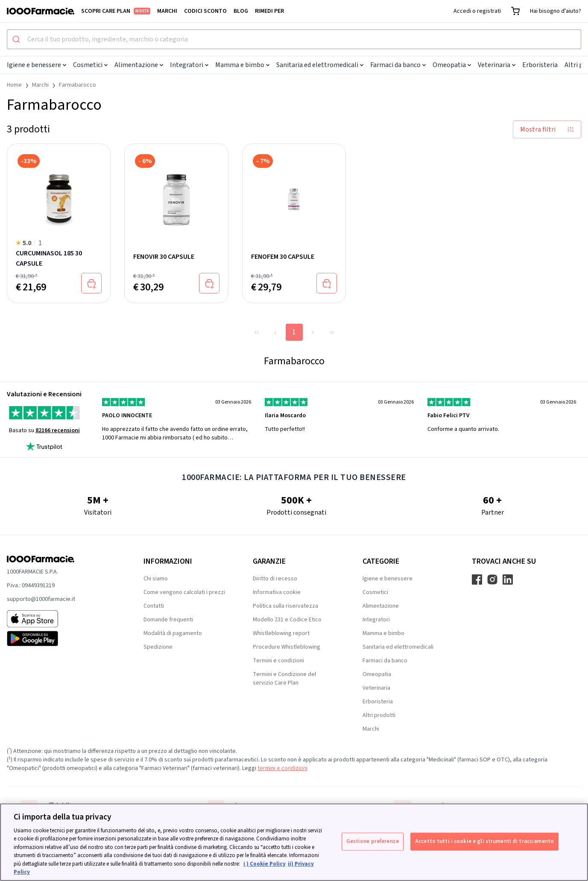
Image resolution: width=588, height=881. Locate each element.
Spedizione (158, 647)
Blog (241, 11)
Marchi (167, 11)
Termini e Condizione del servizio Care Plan (284, 679)
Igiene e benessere (37, 65)
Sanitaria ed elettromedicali (320, 65)
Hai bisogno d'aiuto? (556, 11)
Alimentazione (139, 65)
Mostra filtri (547, 129)
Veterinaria (497, 65)
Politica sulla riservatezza (285, 606)
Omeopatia (452, 65)
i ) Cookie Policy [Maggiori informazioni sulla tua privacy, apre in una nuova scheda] (265, 864)
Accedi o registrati (477, 11)
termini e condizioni (282, 768)
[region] (294, 842)
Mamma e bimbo (242, 65)
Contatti (154, 606)
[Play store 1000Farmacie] (61, 638)
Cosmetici (90, 65)
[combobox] (294, 39)
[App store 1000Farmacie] (61, 619)
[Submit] (17, 39)
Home (14, 85)
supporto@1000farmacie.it (41, 599)
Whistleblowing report (281, 633)
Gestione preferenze (373, 841)
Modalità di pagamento (173, 633)
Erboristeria (540, 65)
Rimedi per (269, 11)
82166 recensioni (58, 430)
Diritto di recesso (275, 579)
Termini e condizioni (278, 661)
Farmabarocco (78, 85)
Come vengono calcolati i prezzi (184, 592)
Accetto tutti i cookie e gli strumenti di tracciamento (484, 841)
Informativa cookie (277, 592)
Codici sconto (205, 11)
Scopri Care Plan (116, 11)
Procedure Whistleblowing (287, 647)
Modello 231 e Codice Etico (287, 620)
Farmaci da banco (398, 65)
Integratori (189, 65)
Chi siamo (156, 579)
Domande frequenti (168, 620)
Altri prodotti (379, 715)
